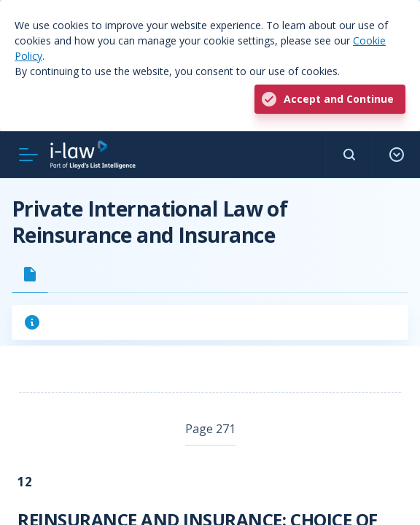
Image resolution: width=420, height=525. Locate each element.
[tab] (30, 274)
